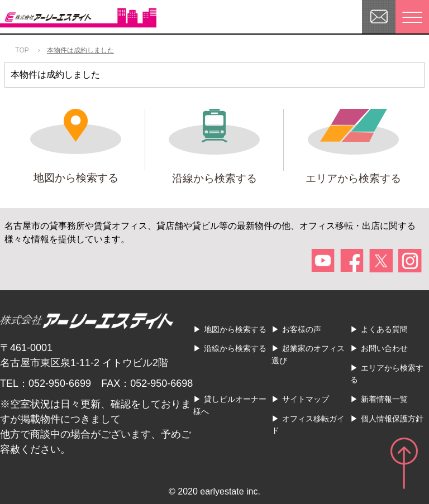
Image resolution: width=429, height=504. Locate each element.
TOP (22, 50)
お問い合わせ (384, 348)
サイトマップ (306, 399)
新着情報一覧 (384, 399)
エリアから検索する (387, 374)
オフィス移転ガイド (308, 425)
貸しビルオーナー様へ (230, 405)
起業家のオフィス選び (308, 354)
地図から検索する (235, 329)
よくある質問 (384, 329)
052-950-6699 (60, 383)
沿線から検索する (235, 348)
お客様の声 (302, 329)
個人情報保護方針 (392, 419)
